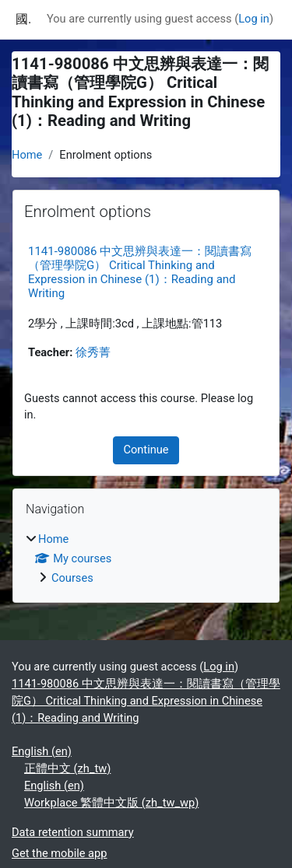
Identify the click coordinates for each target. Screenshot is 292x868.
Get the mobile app (59, 853)
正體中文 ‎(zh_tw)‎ (67, 768)
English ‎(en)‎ (42, 751)
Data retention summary (73, 832)
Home (27, 155)
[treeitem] (146, 559)
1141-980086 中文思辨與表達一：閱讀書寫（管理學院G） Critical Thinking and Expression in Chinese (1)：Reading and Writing (140, 272)
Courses (72, 578)
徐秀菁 (93, 352)
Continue (146, 450)
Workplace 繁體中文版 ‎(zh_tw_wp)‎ (111, 803)
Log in (254, 19)
